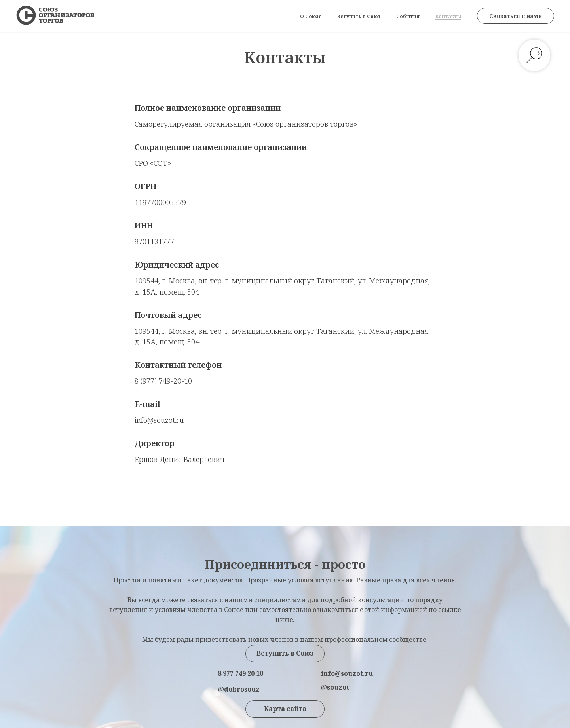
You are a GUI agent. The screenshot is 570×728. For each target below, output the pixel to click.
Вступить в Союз (359, 16)
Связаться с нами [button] (516, 16)
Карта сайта (285, 709)
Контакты (448, 16)
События (408, 16)
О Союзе (311, 16)
